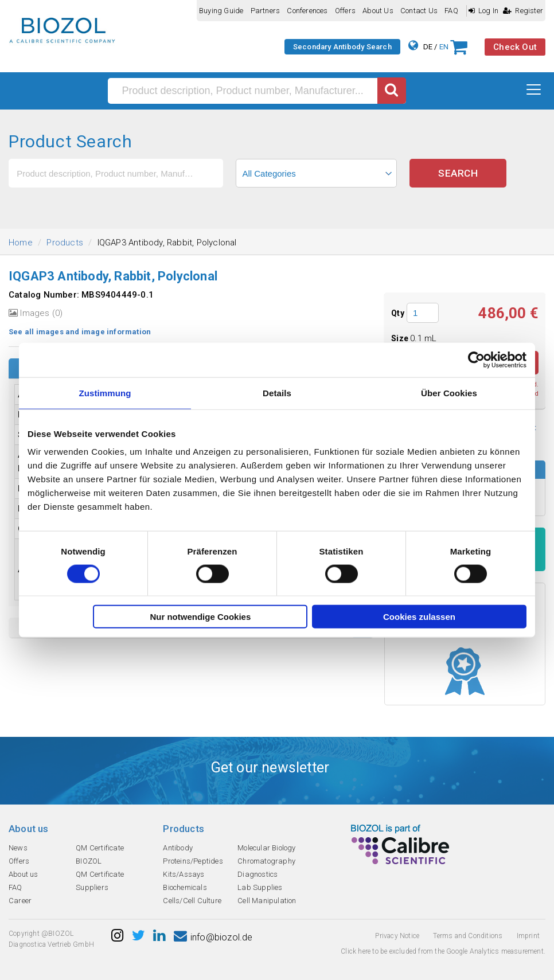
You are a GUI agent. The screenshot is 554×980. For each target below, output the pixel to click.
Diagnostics (258, 874)
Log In (483, 11)
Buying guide (221, 11)
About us (378, 11)
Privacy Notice (397, 936)
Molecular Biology (266, 848)
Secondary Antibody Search (342, 47)
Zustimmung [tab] (105, 393)
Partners (266, 11)
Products (65, 243)
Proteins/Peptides (193, 861)
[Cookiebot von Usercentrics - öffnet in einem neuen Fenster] (476, 360)
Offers (345, 11)
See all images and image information (80, 332)
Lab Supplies (260, 887)
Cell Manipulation (267, 901)
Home (21, 243)
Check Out (515, 47)
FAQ (451, 11)
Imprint (528, 936)
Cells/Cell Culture (192, 901)
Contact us (419, 11)
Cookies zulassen (419, 617)
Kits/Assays (184, 874)
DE (428, 47)
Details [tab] (277, 393)
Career (20, 901)
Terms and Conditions (468, 936)
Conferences (307, 11)
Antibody (178, 848)
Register (523, 11)
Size (401, 338)
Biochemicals (185, 887)
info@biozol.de (213, 937)
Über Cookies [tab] (449, 393)
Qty (398, 313)
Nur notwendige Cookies (200, 617)
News (18, 848)
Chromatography (266, 861)
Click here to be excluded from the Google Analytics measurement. (443, 951)
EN (444, 47)
